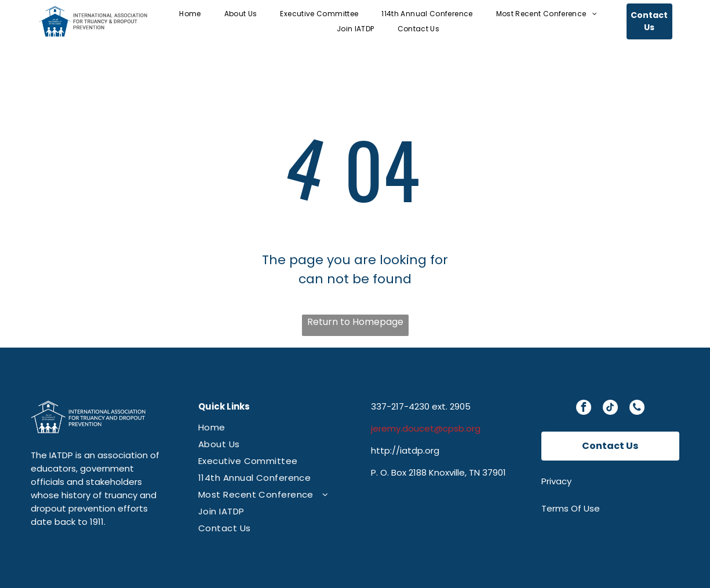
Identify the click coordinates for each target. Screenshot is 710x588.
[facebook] (584, 409)
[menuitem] (190, 14)
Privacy (556, 481)
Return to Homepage (355, 322)
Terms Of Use (571, 508)
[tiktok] (610, 409)
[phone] (637, 409)
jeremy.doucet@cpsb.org (426, 428)
